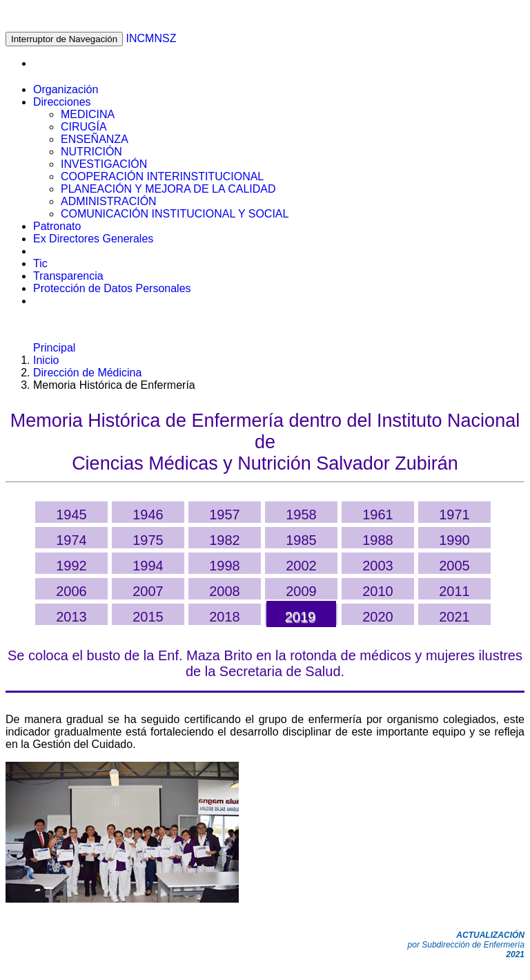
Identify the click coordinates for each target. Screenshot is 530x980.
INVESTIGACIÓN (104, 164)
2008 (225, 591)
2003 (378, 566)
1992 (71, 566)
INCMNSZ (151, 38)
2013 (71, 617)
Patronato (57, 226)
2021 (454, 617)
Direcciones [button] (62, 102)
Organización (66, 89)
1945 (71, 515)
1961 (378, 515)
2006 (71, 591)
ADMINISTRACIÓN (109, 201)
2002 (301, 566)
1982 (225, 540)
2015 (148, 617)
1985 (301, 540)
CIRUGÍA (84, 127)
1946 (148, 515)
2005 (454, 566)
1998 (225, 566)
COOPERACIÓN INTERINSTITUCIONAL (162, 176)
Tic (40, 263)
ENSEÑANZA (95, 139)
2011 (454, 591)
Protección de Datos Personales (112, 288)
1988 (378, 540)
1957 (225, 515)
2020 (378, 617)
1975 (148, 540)
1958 (301, 515)
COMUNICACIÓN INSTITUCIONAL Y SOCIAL (175, 214)
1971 (454, 515)
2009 (301, 591)
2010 (378, 591)
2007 (148, 591)
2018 (225, 617)
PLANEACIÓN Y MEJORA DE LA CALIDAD (168, 189)
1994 (148, 566)
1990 (454, 540)
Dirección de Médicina (87, 373)
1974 (71, 540)
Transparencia (68, 276)
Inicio (46, 360)
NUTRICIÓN (91, 152)
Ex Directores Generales (93, 239)
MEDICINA (88, 114)
